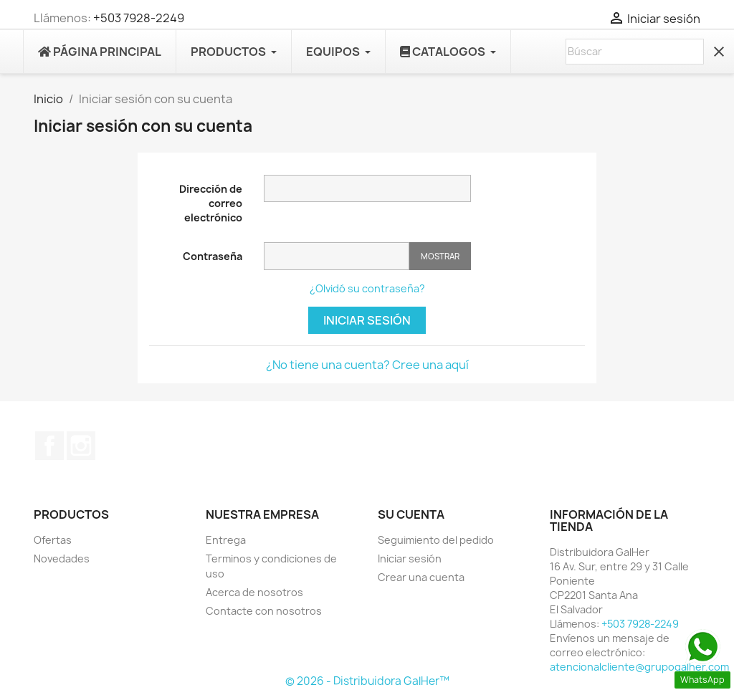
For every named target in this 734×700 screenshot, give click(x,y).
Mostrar (440, 256)
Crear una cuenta (421, 577)
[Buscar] (635, 52)
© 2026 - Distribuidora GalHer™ (367, 681)
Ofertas (53, 540)
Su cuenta (411, 514)
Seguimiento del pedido (436, 540)
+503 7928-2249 (139, 18)
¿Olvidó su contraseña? (367, 288)
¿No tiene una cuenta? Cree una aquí (367, 365)
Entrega (226, 540)
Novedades (62, 558)
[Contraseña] (337, 256)
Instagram (81, 446)
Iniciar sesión (367, 320)
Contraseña (213, 256)
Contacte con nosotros (264, 611)
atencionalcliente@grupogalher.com (639, 667)
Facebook (49, 446)
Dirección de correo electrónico (211, 203)
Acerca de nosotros (254, 592)
